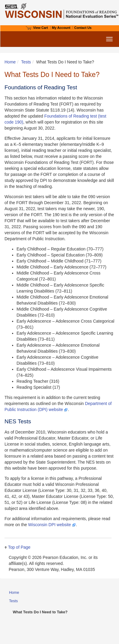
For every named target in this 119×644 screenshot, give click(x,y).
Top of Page (19, 547)
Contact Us (83, 28)
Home (10, 62)
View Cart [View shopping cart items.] (37, 28)
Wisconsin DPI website (52, 525)
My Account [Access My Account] (61, 28)
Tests (26, 62)
